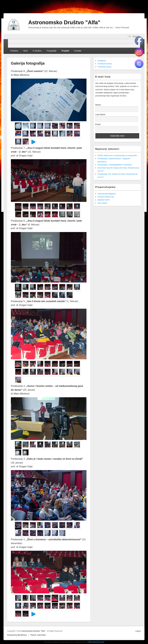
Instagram (102, 61)
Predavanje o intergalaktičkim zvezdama (115, 165)
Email (98, 124)
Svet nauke (102, 203)
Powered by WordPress (17, 635)
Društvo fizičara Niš (106, 197)
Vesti (25, 51)
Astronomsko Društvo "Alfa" (64, 22)
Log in (138, 631)
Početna (14, 51)
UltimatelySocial (96, 642)
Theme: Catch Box (38, 635)
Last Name (100, 114)
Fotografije (52, 51)
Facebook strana (105, 64)
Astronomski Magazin (107, 194)
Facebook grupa (104, 67)
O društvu (37, 51)
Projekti (65, 51)
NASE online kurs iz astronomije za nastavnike (117, 155)
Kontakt (78, 51)
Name (98, 105)
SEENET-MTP (104, 200)
